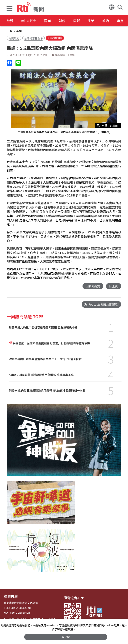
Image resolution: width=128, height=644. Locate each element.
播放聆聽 (55, 38)
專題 (124, 21)
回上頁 (114, 286)
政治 (109, 21)
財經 (64, 21)
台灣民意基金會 (33, 38)
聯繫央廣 (10, 596)
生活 (94, 21)
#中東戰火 (29, 21)
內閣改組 (14, 38)
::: (8, 31)
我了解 (66, 637)
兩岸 (49, 21)
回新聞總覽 (93, 286)
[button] (9, 9)
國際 (79, 21)
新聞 (19, 31)
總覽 (10, 21)
